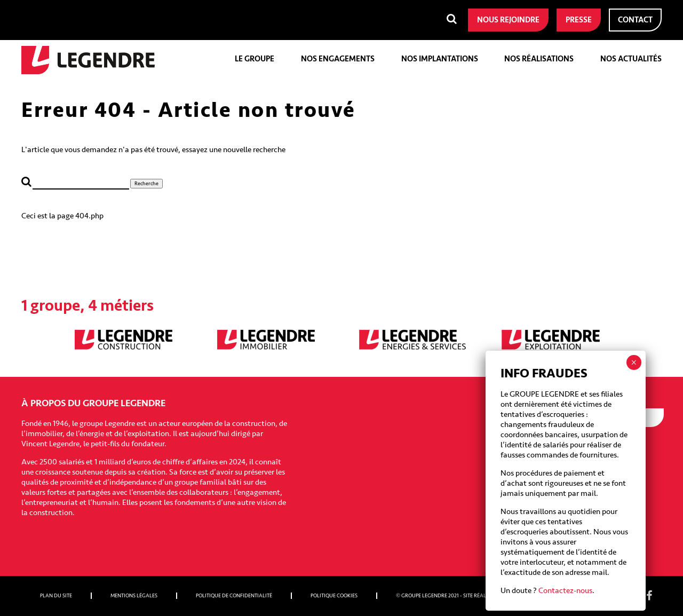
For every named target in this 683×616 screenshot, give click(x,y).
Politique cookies (334, 596)
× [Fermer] (634, 362)
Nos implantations (440, 59)
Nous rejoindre (508, 20)
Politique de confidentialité (234, 596)
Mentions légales (134, 596)
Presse (579, 20)
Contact (635, 20)
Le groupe (255, 59)
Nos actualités (631, 59)
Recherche (146, 184)
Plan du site (56, 596)
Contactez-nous (565, 591)
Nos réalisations (539, 59)
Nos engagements (338, 59)
